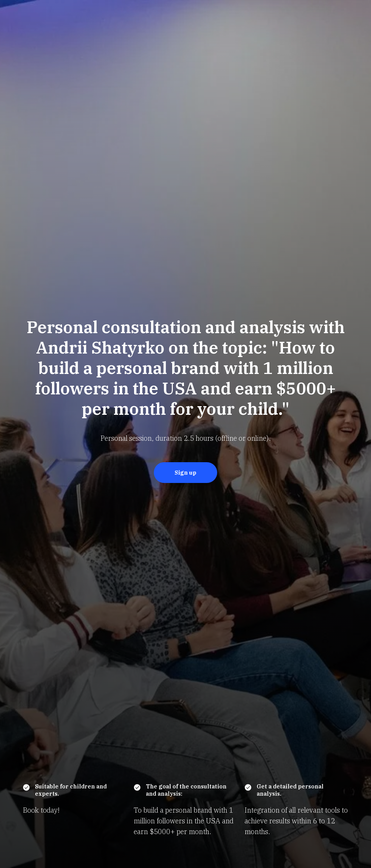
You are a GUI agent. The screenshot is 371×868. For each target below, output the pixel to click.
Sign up (185, 473)
